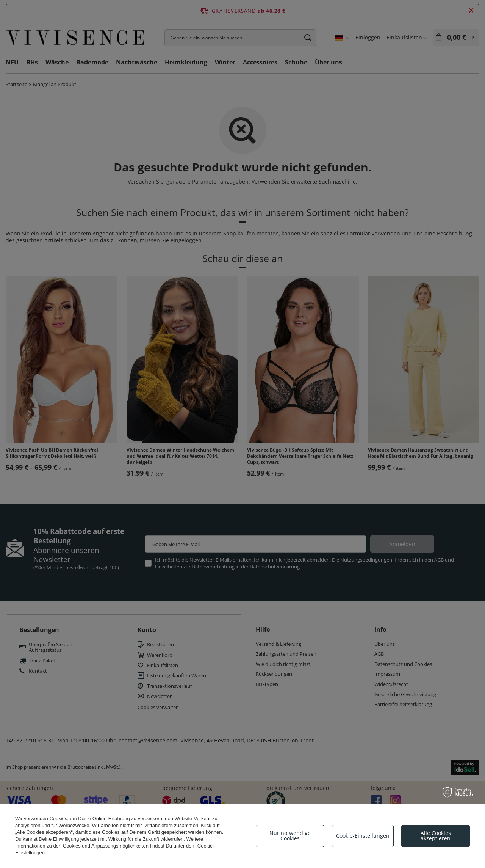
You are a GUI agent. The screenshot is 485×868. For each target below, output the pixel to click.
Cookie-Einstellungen (363, 836)
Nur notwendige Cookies (290, 836)
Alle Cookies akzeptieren (436, 836)
